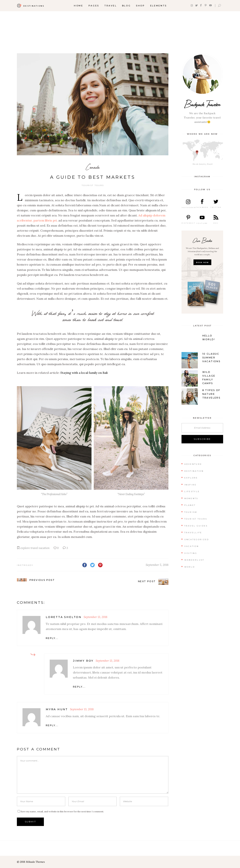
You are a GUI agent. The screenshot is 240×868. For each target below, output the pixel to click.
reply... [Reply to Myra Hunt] (52, 725)
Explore (191, 478)
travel (34, 548)
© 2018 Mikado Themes (31, 862)
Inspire (190, 485)
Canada (93, 167)
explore (25, 548)
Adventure (193, 464)
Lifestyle (192, 491)
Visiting (191, 553)
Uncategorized (197, 539)
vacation (44, 548)
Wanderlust (194, 560)
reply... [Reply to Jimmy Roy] (79, 687)
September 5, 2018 (157, 565)
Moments (191, 498)
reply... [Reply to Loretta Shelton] (52, 638)
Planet (190, 505)
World (190, 567)
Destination (194, 471)
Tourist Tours (93, 185)
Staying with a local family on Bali (84, 373)
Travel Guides (196, 526)
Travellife (193, 533)
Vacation (192, 546)
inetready (25, 565)
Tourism (191, 512)
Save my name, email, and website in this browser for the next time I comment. (62, 811)
